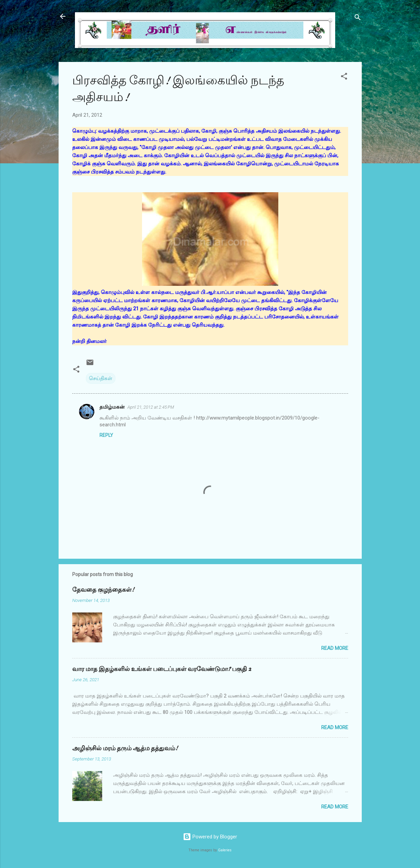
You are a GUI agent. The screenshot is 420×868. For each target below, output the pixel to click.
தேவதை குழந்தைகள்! (103, 590)
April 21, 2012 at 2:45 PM (151, 407)
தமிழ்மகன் (112, 407)
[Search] (358, 19)
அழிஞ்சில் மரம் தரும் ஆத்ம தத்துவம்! (125, 748)
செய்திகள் (101, 378)
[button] (344, 77)
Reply (106, 435)
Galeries (225, 850)
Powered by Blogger (210, 837)
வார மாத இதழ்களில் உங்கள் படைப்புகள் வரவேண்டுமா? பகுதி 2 (162, 669)
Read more (335, 648)
